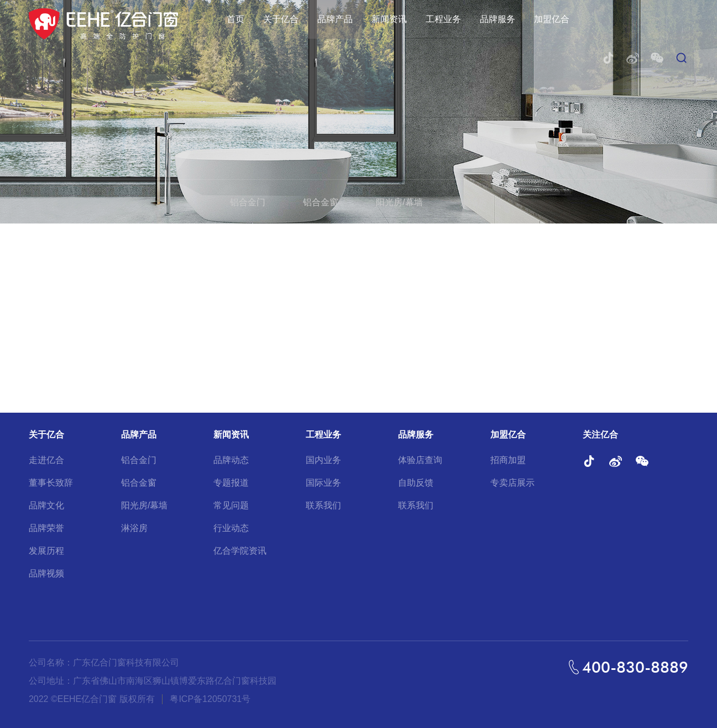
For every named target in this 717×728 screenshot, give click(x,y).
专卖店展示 (512, 483)
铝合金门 (248, 202)
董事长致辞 (51, 483)
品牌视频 (46, 573)
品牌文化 (46, 505)
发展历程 (46, 551)
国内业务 (323, 460)
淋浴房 (474, 202)
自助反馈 (416, 483)
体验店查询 (420, 460)
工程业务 (443, 19)
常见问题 (231, 505)
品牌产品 (335, 19)
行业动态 (231, 528)
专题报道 (231, 483)
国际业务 (323, 483)
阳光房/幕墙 (399, 202)
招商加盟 (508, 460)
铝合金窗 (321, 202)
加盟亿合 (552, 19)
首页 (235, 19)
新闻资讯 (389, 19)
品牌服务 (498, 19)
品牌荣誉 (46, 528)
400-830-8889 (635, 667)
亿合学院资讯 (240, 551)
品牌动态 (231, 460)
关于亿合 (281, 19)
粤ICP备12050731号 (210, 699)
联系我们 (323, 505)
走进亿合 (46, 460)
